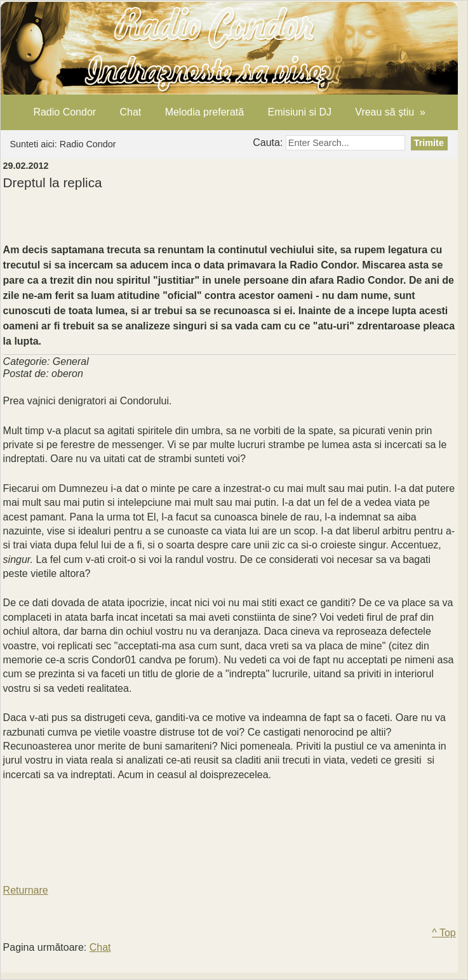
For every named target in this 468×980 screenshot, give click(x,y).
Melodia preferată (205, 112)
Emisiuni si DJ (299, 112)
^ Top (444, 933)
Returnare (26, 890)
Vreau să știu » (390, 112)
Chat (130, 112)
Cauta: (269, 142)
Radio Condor (64, 112)
